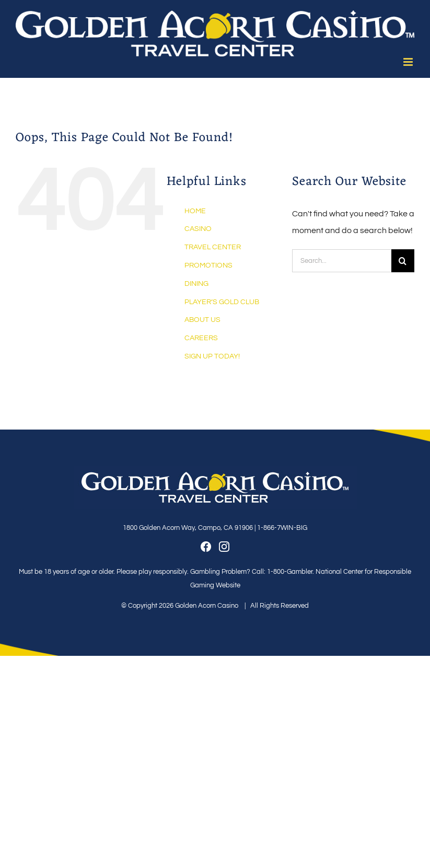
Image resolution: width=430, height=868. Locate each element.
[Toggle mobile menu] (409, 62)
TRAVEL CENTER (213, 247)
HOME (195, 211)
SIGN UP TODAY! (212, 356)
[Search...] (342, 261)
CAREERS (201, 338)
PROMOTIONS (208, 265)
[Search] (403, 261)
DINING (196, 284)
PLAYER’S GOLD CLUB (222, 302)
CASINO (198, 229)
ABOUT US (202, 320)
